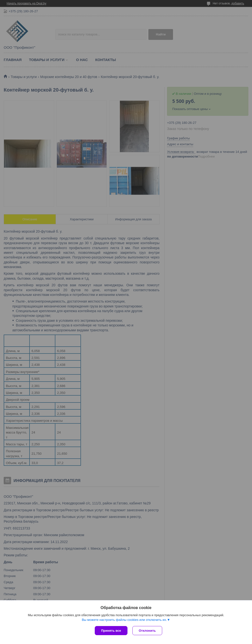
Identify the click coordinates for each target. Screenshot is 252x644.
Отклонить (147, 631)
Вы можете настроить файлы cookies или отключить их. (124, 620)
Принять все (111, 631)
